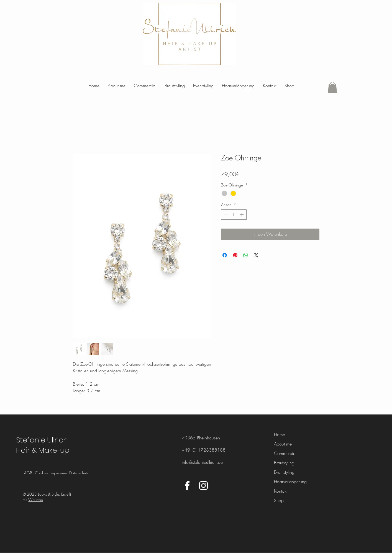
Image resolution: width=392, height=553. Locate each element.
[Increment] (242, 215)
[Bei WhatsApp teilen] (246, 255)
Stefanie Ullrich (42, 440)
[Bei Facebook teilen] (225, 255)
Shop (279, 500)
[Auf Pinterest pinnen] (235, 255)
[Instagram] (203, 486)
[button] (332, 87)
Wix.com (36, 500)
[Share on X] (256, 255)
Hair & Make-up (43, 450)
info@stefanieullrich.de (202, 462)
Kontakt (281, 491)
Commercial (285, 453)
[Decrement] (225, 215)
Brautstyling (284, 463)
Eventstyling (284, 472)
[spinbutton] (234, 215)
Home (280, 434)
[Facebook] (187, 486)
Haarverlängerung (289, 482)
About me (283, 444)
